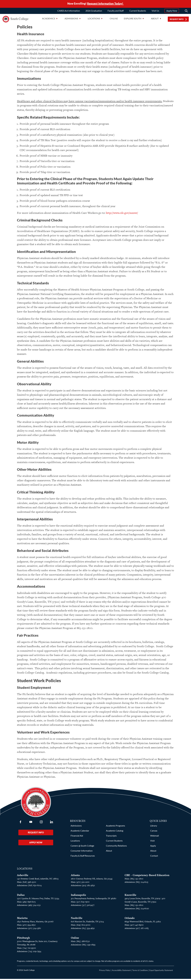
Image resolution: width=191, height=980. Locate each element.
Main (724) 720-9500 (26, 949)
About (109, 852)
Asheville (23, 876)
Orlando (130, 919)
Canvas (154, 832)
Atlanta (75, 876)
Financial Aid (77, 837)
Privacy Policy (105, 971)
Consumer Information (82, 852)
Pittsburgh (23, 939)
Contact (154, 857)
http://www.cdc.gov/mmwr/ (122, 214)
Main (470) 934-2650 (26, 926)
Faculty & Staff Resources (83, 857)
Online (114, 19)
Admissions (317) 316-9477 (83, 906)
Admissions (76, 827)
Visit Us (155, 11)
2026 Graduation (94, 11)
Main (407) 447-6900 (134, 926)
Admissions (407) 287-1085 (137, 929)
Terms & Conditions (140, 971)
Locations (75, 842)
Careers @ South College (82, 847)
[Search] (186, 12)
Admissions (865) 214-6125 (136, 883)
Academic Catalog (115, 832)
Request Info (177, 20)
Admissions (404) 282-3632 (83, 886)
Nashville (77, 919)
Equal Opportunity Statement (161, 971)
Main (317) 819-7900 (80, 903)
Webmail (155, 837)
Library (154, 827)
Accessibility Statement (121, 971)
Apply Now (172, 11)
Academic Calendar (80, 832)
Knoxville (130, 896)
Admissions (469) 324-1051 (29, 906)
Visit (152, 842)
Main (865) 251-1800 (134, 880)
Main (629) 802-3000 (81, 926)
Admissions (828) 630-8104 (29, 886)
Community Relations (116, 847)
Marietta (22, 919)
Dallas (21, 896)
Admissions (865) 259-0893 (83, 946)
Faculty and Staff (116, 11)
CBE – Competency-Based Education (147, 876)
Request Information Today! (105, 4)
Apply (153, 847)
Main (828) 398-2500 (27, 883)
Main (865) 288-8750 (80, 942)
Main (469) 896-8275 (26, 903)
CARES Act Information (69, 11)
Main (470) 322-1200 (80, 883)
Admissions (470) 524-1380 (29, 929)
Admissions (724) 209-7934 (29, 952)
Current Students (138, 11)
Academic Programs (115, 827)
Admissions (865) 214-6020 (137, 910)
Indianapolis (78, 896)
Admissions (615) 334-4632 (83, 929)
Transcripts (111, 837)
